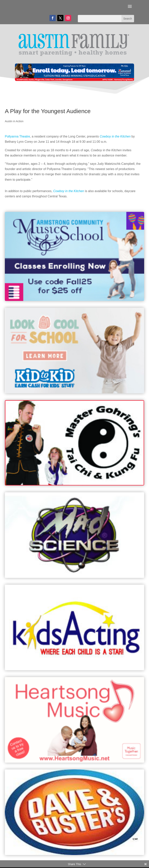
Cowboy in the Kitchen (115, 136)
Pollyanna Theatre (17, 136)
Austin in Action (14, 121)
